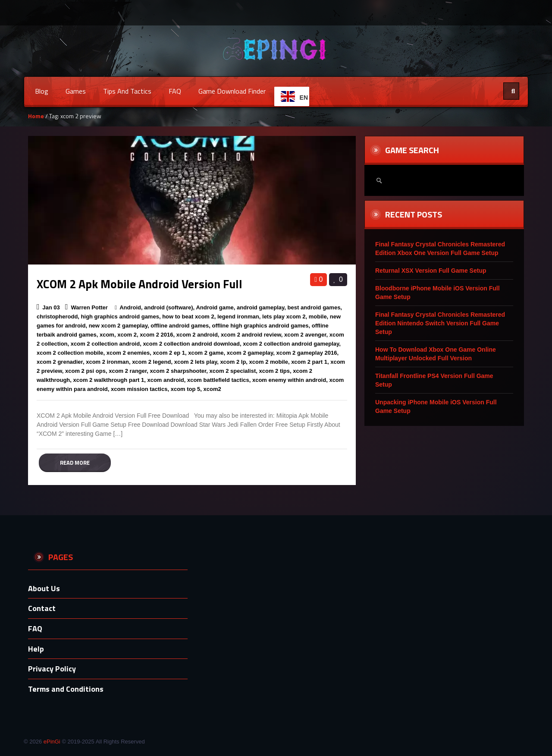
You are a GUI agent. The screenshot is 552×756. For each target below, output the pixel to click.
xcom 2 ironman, (108, 362)
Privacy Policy (52, 669)
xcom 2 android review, (252, 335)
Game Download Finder (232, 91)
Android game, (215, 307)
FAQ (175, 91)
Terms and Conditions (66, 689)
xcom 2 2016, (157, 335)
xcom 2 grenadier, (61, 362)
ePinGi (52, 742)
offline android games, (180, 326)
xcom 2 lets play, (196, 362)
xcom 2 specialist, (234, 371)
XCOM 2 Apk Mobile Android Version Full (140, 284)
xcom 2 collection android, (106, 344)
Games (76, 91)
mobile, (319, 317)
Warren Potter (89, 307)
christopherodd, (58, 317)
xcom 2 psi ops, (86, 371)
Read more (75, 463)
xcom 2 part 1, (310, 362)
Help (36, 649)
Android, (131, 307)
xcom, (108, 335)
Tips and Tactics (127, 91)
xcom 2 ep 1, (170, 353)
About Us (44, 588)
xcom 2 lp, (234, 362)
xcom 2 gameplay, (251, 353)
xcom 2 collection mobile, (71, 353)
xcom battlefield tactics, (219, 380)
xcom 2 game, (207, 353)
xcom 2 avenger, (306, 335)
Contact (42, 608)
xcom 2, (128, 335)
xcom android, (166, 380)
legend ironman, (239, 317)
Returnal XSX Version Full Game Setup (431, 271)
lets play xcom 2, (285, 317)
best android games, (315, 307)
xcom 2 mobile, (270, 362)
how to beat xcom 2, (189, 317)
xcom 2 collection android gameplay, (292, 344)
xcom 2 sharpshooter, (179, 371)
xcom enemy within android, (290, 380)
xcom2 (212, 389)
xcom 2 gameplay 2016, (308, 353)
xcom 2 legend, (152, 362)
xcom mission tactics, (140, 389)
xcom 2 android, (198, 335)
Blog (42, 91)
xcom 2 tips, (275, 371)
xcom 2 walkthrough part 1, (110, 380)
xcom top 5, (186, 389)
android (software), (169, 307)
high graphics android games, (121, 317)
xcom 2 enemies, (129, 353)
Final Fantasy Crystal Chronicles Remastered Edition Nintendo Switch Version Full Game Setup (440, 323)
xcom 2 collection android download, (192, 344)
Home (36, 116)
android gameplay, (261, 307)
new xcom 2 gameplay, (119, 326)
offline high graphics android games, (261, 326)
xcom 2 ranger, (129, 371)
